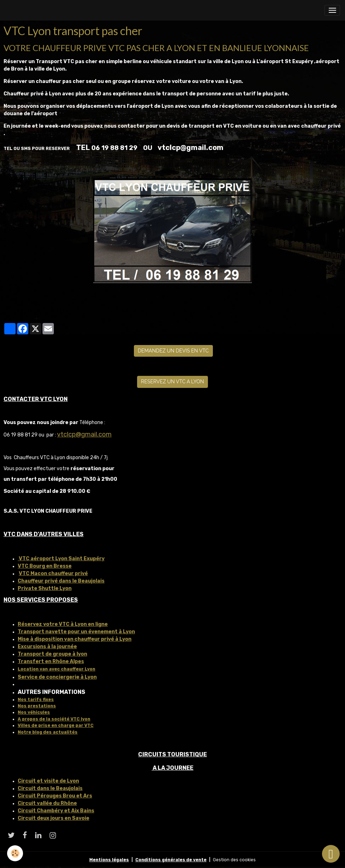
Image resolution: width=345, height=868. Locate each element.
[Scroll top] (331, 854)
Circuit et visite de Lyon (48, 781)
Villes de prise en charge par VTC (56, 725)
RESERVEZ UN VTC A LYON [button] (172, 382)
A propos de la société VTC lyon (54, 719)
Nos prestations (37, 706)
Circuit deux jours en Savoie (53, 818)
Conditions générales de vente (171, 860)
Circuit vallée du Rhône (47, 803)
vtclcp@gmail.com (84, 434)
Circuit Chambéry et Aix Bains (56, 811)
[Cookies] (15, 853)
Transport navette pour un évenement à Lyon (76, 632)
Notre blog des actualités (48, 732)
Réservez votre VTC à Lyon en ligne (63, 624)
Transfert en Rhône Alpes (51, 661)
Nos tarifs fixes (36, 700)
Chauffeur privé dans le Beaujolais (61, 581)
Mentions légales (109, 860)
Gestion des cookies (234, 860)
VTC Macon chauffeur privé (53, 574)
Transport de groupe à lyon (52, 654)
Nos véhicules (34, 712)
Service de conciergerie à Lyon (57, 677)
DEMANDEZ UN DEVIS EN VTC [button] (173, 351)
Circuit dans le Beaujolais (50, 788)
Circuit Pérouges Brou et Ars (55, 796)
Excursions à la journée (47, 647)
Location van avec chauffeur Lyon (56, 669)
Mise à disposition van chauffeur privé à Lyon (75, 639)
